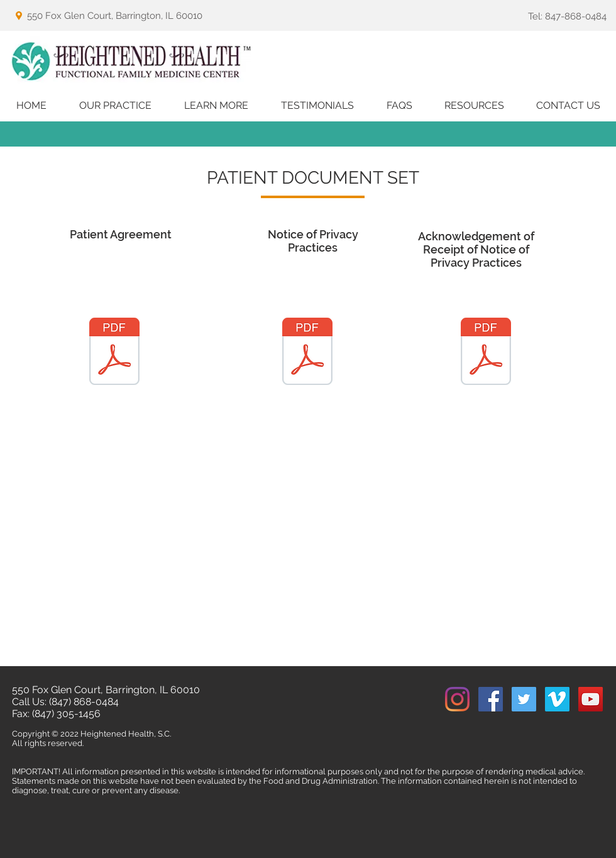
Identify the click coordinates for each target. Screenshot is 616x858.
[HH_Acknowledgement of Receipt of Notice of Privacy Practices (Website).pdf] (486, 353)
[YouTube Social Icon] (591, 699)
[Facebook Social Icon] (491, 699)
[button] (115, 106)
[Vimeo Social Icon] (557, 699)
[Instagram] (457, 699)
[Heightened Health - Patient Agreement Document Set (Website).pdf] (114, 353)
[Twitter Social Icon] (524, 699)
